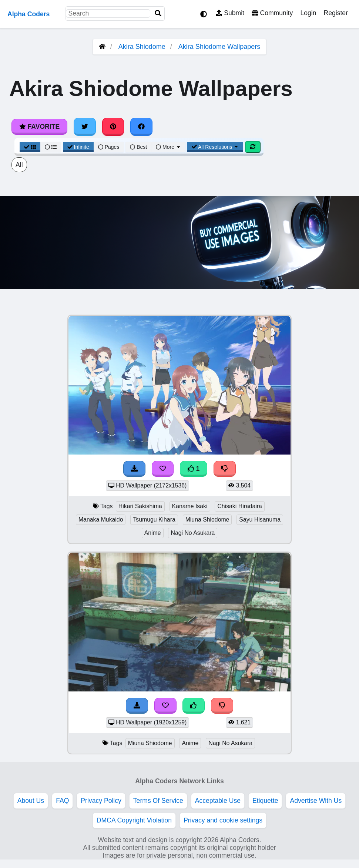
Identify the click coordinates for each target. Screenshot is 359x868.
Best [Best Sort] (138, 147)
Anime (153, 533)
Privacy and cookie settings (223, 820)
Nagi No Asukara (193, 533)
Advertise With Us (316, 801)
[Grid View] (30, 147)
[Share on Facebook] (141, 127)
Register (336, 13)
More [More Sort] (168, 147)
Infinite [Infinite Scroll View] (78, 147)
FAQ (62, 801)
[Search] (158, 14)
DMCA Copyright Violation (134, 820)
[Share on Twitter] (85, 127)
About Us (31, 801)
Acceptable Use (218, 801)
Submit (230, 13)
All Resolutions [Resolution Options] (215, 147)
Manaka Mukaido (101, 520)
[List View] (51, 147)
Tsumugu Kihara (154, 520)
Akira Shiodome (142, 47)
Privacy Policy (101, 801)
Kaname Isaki (190, 506)
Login (308, 13)
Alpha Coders (28, 14)
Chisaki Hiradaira (240, 506)
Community (272, 13)
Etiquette (265, 801)
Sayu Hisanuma (260, 520)
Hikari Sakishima (140, 506)
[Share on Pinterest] (113, 127)
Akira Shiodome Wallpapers (219, 47)
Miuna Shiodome (207, 520)
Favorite (39, 127)
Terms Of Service (158, 801)
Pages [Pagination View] (109, 147)
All (19, 165)
